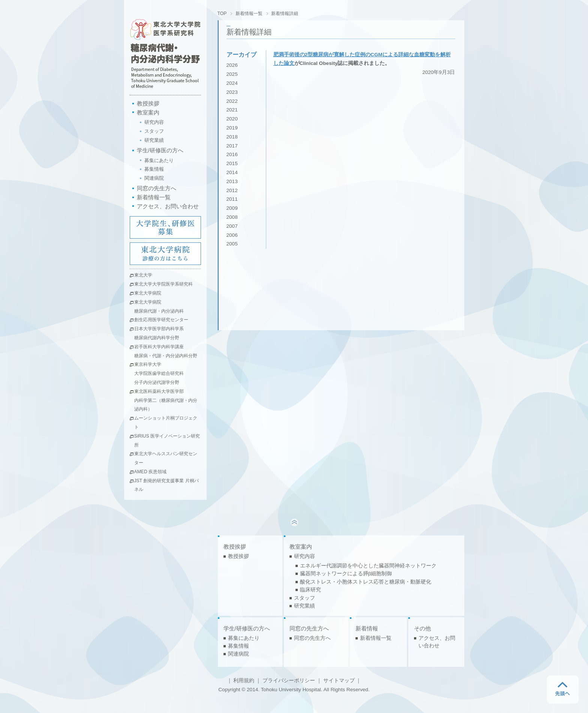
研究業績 (154, 140)
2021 (232, 110)
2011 (232, 199)
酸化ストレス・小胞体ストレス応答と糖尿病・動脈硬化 (366, 582)
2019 (232, 128)
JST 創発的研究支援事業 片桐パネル (166, 485)
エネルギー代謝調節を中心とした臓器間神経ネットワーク (368, 566)
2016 (232, 154)
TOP (222, 14)
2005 (232, 244)
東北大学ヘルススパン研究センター (166, 458)
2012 (232, 190)
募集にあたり (159, 160)
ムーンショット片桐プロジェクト (166, 423)
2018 (232, 137)
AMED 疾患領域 (151, 472)
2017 (232, 146)
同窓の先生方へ (157, 188)
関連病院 (154, 178)
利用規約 (244, 681)
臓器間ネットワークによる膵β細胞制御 (346, 574)
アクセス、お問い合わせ (168, 206)
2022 (232, 101)
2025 (232, 74)
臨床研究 (310, 590)
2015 (232, 163)
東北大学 (143, 275)
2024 (232, 83)
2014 (232, 172)
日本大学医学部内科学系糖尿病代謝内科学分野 (159, 333)
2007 (232, 226)
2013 (232, 181)
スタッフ (154, 131)
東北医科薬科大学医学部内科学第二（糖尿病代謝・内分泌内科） (166, 400)
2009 (232, 208)
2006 (232, 235)
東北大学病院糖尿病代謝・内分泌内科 (159, 307)
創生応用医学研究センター (161, 320)
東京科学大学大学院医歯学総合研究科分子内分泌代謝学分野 (159, 373)
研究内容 (154, 122)
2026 (232, 65)
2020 (232, 119)
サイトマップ (339, 681)
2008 (232, 217)
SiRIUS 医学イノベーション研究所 (167, 441)
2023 (232, 92)
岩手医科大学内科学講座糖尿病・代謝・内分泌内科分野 (166, 351)
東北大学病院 (148, 293)
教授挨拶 (148, 103)
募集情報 (154, 169)
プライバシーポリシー (289, 681)
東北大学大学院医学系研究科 (163, 284)
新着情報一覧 (154, 197)
